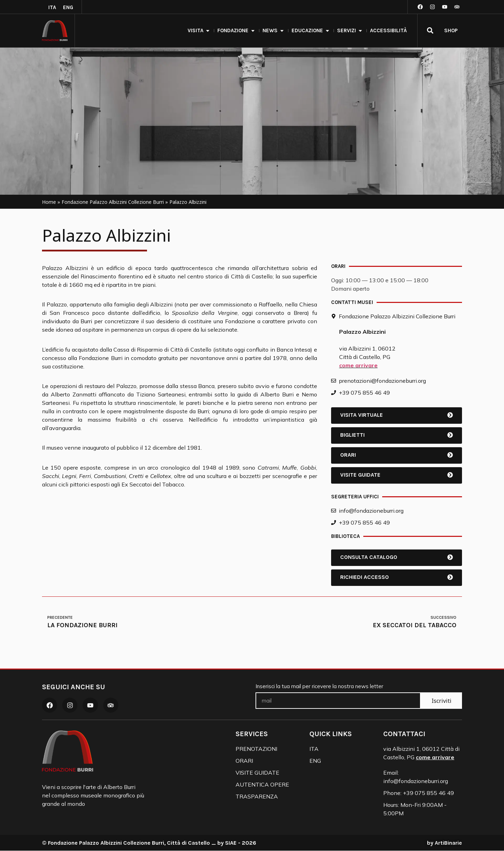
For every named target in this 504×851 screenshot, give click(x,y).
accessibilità (388, 30)
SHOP (451, 30)
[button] (430, 30)
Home (49, 202)
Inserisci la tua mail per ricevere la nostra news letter (319, 687)
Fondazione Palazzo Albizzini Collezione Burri (113, 202)
